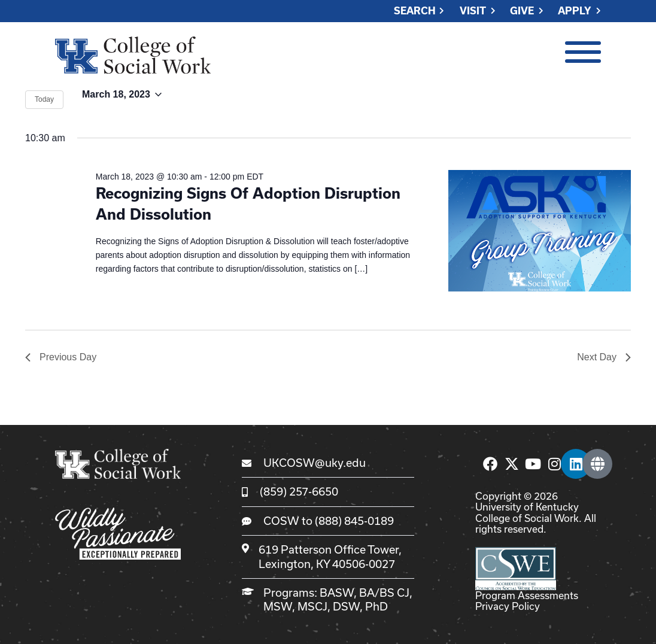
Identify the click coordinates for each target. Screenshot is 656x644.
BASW (337, 593)
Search (415, 11)
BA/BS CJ (384, 593)
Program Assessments (527, 595)
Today (44, 99)
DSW (346, 606)
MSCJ (312, 606)
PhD (376, 606)
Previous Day (61, 357)
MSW (278, 606)
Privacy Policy (508, 606)
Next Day (604, 357)
